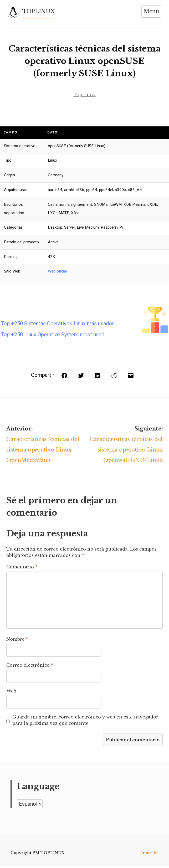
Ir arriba (150, 855)
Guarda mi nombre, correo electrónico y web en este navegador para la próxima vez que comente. (85, 722)
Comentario (22, 568)
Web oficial (57, 272)
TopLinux (85, 95)
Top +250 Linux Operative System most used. (53, 335)
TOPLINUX (39, 11)
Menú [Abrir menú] (151, 11)
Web (11, 692)
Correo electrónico (30, 667)
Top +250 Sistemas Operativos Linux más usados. (58, 324)
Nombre (17, 641)
